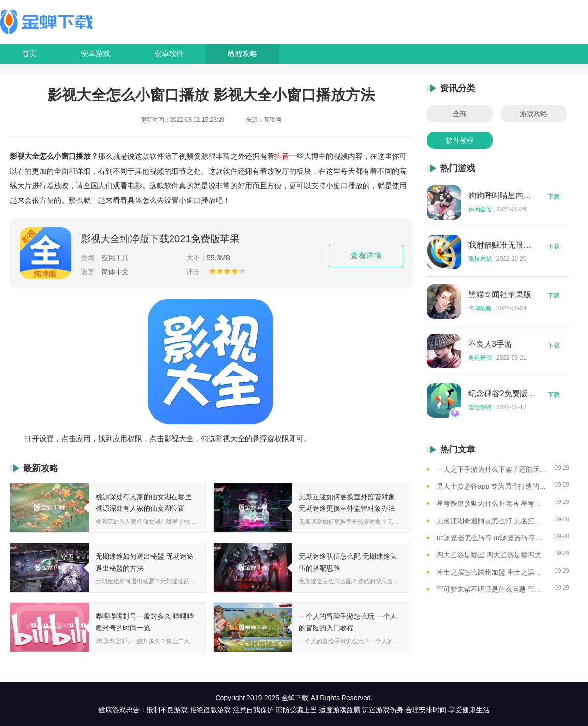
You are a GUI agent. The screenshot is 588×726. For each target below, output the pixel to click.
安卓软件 (169, 54)
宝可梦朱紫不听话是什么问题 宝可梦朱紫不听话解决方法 (492, 589)
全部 (460, 114)
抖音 (282, 156)
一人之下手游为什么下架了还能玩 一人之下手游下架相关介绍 (492, 469)
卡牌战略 (480, 308)
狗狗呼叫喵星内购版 (502, 196)
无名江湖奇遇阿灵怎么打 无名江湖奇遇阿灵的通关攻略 (492, 521)
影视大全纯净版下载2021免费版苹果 (160, 239)
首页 (29, 54)
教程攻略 (243, 54)
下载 (554, 197)
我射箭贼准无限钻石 (502, 245)
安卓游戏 (96, 54)
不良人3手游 (490, 344)
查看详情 (366, 256)
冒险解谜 (480, 407)
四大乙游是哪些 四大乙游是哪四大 (489, 555)
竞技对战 (480, 259)
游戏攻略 (534, 114)
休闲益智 (480, 209)
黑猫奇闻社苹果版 (500, 295)
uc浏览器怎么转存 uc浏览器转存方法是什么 (492, 538)
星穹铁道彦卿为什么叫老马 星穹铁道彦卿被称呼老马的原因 (492, 503)
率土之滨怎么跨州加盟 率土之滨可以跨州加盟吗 (492, 572)
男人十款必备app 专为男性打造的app (492, 486)
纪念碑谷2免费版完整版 (502, 394)
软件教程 (460, 140)
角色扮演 (480, 358)
